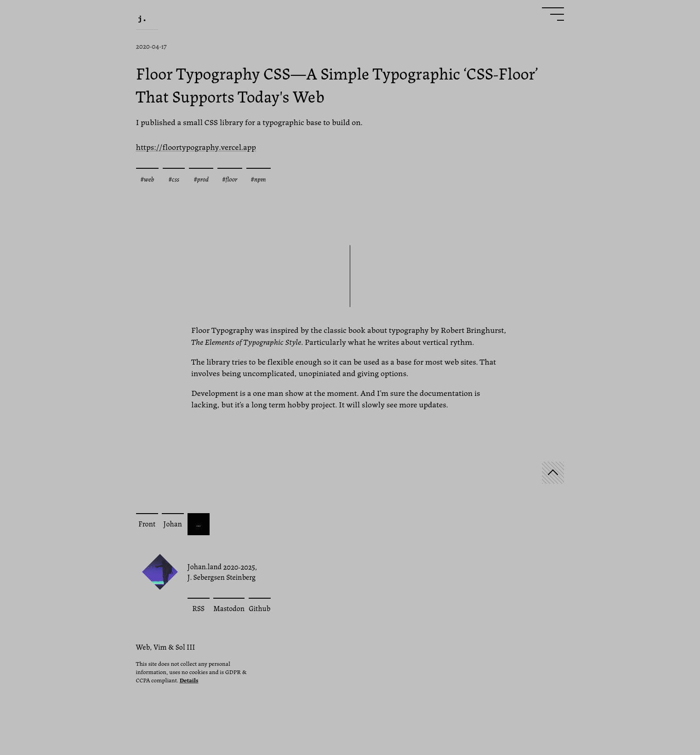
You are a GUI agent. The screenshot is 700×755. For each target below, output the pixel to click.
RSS (198, 608)
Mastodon (229, 608)
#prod (201, 179)
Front (147, 523)
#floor (230, 179)
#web (147, 179)
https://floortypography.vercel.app (196, 146)
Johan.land (205, 566)
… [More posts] (199, 523)
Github (259, 608)
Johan (172, 523)
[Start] (553, 473)
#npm (259, 179)
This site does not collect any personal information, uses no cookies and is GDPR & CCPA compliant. (191, 672)
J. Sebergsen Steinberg (222, 577)
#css (174, 179)
